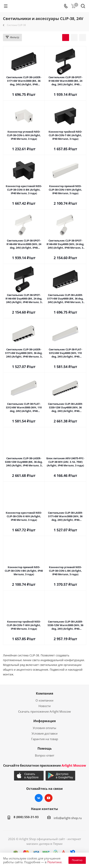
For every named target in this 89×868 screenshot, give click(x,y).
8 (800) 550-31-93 (26, 817)
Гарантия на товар (45, 739)
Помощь (45, 748)
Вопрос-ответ (45, 755)
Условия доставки (45, 733)
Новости (45, 706)
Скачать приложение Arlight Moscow (44, 711)
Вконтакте (39, 798)
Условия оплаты (44, 728)
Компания (44, 693)
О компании (44, 700)
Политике (54, 862)
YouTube (49, 798)
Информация (44, 721)
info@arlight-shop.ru (68, 818)
